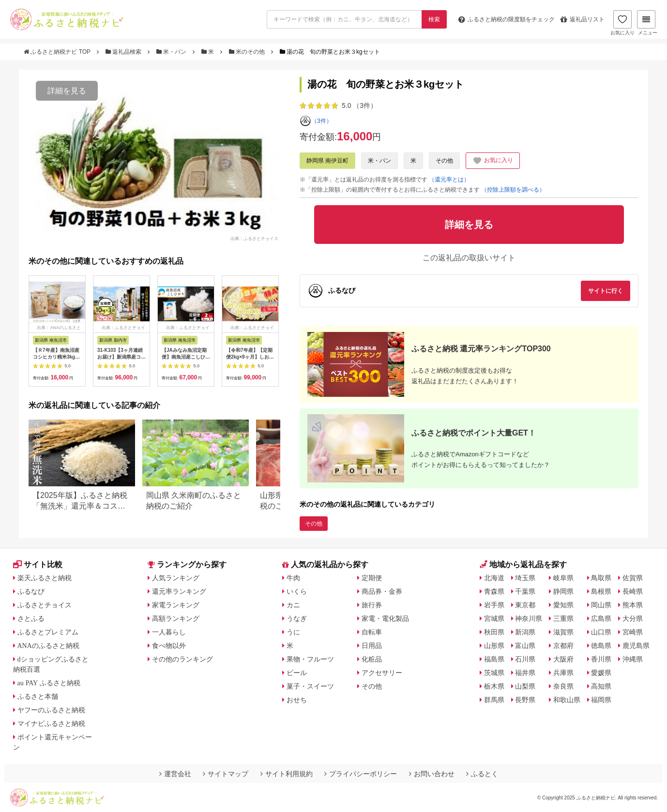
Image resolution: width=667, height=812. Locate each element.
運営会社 (175, 774)
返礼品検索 (124, 52)
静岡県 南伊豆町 (327, 161)
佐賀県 (633, 578)
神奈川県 (529, 618)
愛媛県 (601, 673)
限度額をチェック (507, 19)
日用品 (372, 646)
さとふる (31, 618)
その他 (444, 161)
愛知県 (563, 605)
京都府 (563, 646)
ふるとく (482, 774)
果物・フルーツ (310, 659)
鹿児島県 (636, 646)
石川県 (525, 659)
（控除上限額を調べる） (513, 190)
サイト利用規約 (287, 774)
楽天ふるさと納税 (45, 578)
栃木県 (494, 686)
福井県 (525, 673)
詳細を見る (67, 91)
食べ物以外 (169, 646)
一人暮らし (169, 632)
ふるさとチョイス (45, 605)
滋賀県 (563, 632)
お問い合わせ (432, 774)
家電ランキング (176, 605)
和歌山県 (567, 700)
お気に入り (622, 23)
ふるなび (31, 591)
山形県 (494, 646)
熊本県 (633, 605)
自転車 (372, 632)
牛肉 (293, 578)
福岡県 (601, 700)
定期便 (372, 578)
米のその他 (248, 52)
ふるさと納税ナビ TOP (58, 52)
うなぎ (297, 618)
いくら (297, 591)
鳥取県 (601, 578)
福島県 (494, 659)
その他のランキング (182, 659)
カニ (293, 605)
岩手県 (494, 605)
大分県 (633, 618)
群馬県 (494, 700)
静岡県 (563, 591)
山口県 (601, 632)
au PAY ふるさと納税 (49, 683)
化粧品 (372, 659)
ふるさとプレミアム (48, 632)
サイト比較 (38, 564)
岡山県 (601, 605)
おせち (297, 700)
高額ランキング (176, 618)
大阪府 (563, 659)
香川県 (601, 659)
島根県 (601, 591)
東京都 (525, 605)
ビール (297, 673)
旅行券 (372, 605)
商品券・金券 (382, 591)
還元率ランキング (179, 591)
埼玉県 (525, 578)
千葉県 (525, 591)
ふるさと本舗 (38, 696)
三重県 (563, 618)
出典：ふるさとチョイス (254, 238)
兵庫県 (563, 673)
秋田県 (494, 632)
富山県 (525, 646)
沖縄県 (633, 659)
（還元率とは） (449, 180)
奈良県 (563, 686)
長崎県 (633, 591)
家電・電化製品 (385, 618)
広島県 (601, 618)
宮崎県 (633, 632)
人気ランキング (176, 578)
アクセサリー (382, 673)
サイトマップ (226, 774)
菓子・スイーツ (310, 686)
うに (293, 632)
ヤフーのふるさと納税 (51, 710)
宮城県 (494, 618)
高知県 (601, 686)
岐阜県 (563, 578)
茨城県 (494, 673)
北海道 (494, 578)
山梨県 (525, 686)
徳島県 (601, 646)
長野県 (525, 700)
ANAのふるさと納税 (48, 646)
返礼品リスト (583, 19)
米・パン (172, 52)
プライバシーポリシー (361, 774)
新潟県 (525, 632)
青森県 (494, 591)
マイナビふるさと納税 (51, 723)
